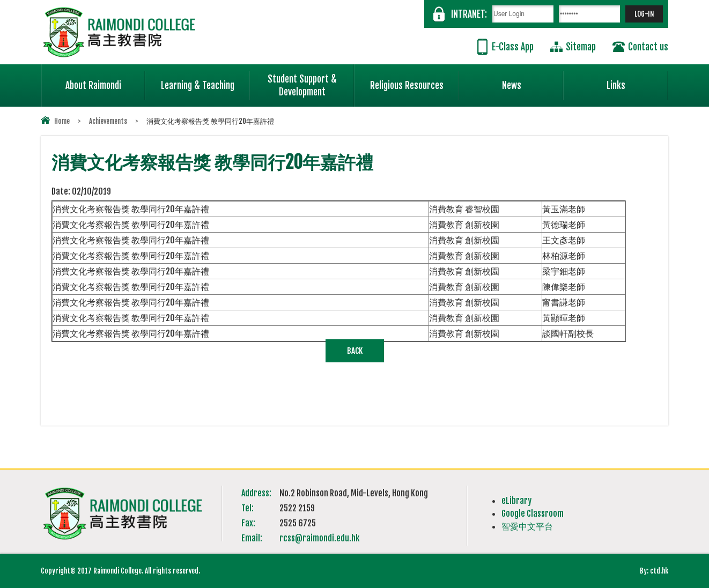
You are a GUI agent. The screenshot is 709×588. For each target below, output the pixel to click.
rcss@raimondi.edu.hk (319, 538)
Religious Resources (407, 85)
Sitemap (581, 47)
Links (637, 81)
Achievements (108, 121)
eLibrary (516, 501)
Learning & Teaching (205, 81)
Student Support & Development (311, 81)
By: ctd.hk (654, 571)
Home (62, 121)
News (533, 81)
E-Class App (513, 47)
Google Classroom (533, 513)
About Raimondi (106, 81)
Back (355, 351)
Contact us (648, 47)
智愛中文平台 (527, 526)
